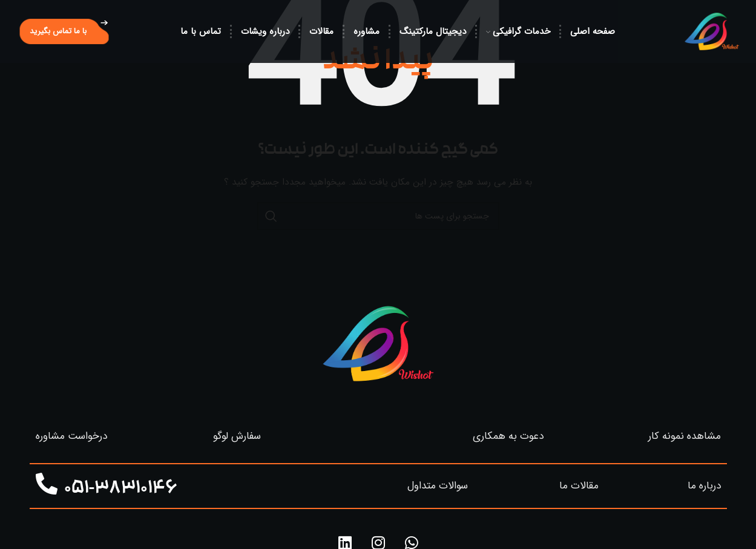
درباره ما (704, 486)
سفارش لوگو (237, 436)
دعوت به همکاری (508, 436)
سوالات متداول (438, 486)
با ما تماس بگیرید (58, 31)
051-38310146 (121, 489)
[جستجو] (378, 216)
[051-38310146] (47, 484)
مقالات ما (579, 486)
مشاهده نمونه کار (685, 436)
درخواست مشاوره (71, 436)
